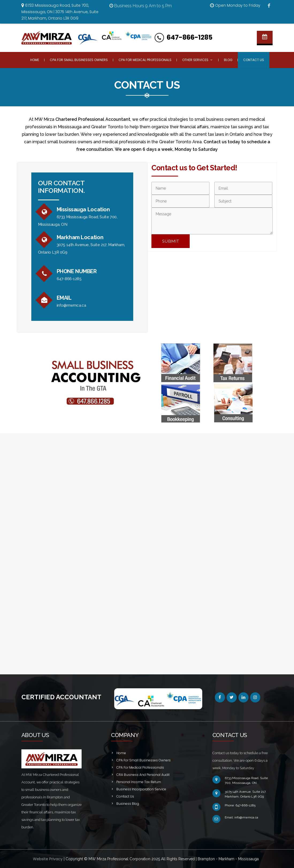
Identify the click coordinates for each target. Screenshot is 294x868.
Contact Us (254, 60)
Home (35, 60)
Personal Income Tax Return (139, 782)
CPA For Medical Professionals (145, 60)
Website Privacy (48, 859)
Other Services (198, 60)
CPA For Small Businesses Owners (79, 60)
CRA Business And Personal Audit (143, 775)
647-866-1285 (190, 37)
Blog (228, 60)
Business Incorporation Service (141, 789)
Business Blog (128, 804)
